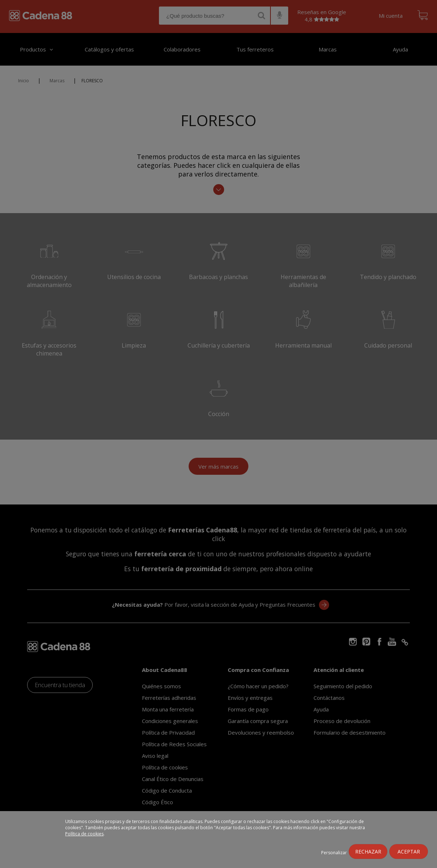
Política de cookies (84, 834)
